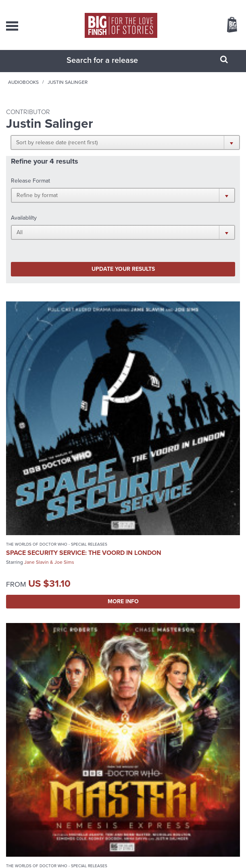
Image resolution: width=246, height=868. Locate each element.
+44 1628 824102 (136, 744)
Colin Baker (37, 608)
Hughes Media (134, 861)
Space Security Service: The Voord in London (53, 387)
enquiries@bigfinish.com (129, 768)
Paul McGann (190, 601)
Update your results (66, 222)
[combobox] (113, 68)
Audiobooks (82, 90)
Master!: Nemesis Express (171, 383)
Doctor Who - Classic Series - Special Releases (178, 583)
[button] (187, 150)
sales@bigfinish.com (130, 752)
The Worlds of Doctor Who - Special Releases (57, 375)
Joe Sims (64, 400)
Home (51, 90)
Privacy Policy (95, 852)
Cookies (118, 852)
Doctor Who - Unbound (32, 583)
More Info (63, 439)
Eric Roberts (158, 393)
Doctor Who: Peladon (165, 591)
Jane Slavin (36, 400)
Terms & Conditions (148, 852)
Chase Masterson (196, 393)
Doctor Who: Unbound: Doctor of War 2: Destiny (61, 595)
